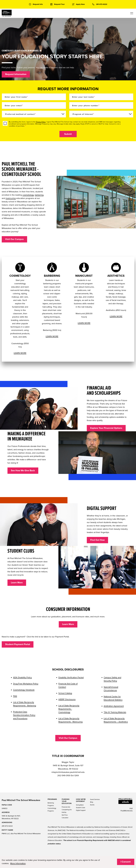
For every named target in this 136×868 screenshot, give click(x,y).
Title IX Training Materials (115, 712)
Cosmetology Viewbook (24, 690)
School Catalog (65, 693)
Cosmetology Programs (52, 810)
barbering (39, 195)
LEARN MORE (20, 353)
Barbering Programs (51, 804)
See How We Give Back (23, 471)
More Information (18, 863)
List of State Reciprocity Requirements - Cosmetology (69, 709)
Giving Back (80, 805)
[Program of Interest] (101, 114)
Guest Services (95, 799)
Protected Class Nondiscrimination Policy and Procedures (24, 715)
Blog (92, 802)
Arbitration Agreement (114, 706)
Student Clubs (81, 808)
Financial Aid (66, 807)
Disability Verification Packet (71, 677)
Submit (68, 134)
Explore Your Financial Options (106, 428)
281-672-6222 (7, 826)
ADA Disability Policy (22, 677)
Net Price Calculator (65, 816)
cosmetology (28, 195)
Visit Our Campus (14, 239)
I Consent (126, 862)
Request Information (16, 74)
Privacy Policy (41, 122)
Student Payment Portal (18, 644)
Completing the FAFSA (67, 811)
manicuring (11, 198)
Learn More (17, 583)
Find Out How (97, 540)
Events (92, 805)
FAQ (15, 696)
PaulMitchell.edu (127, 811)
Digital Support (81, 810)
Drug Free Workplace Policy (26, 684)
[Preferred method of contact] (34, 114)
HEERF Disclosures (67, 699)
